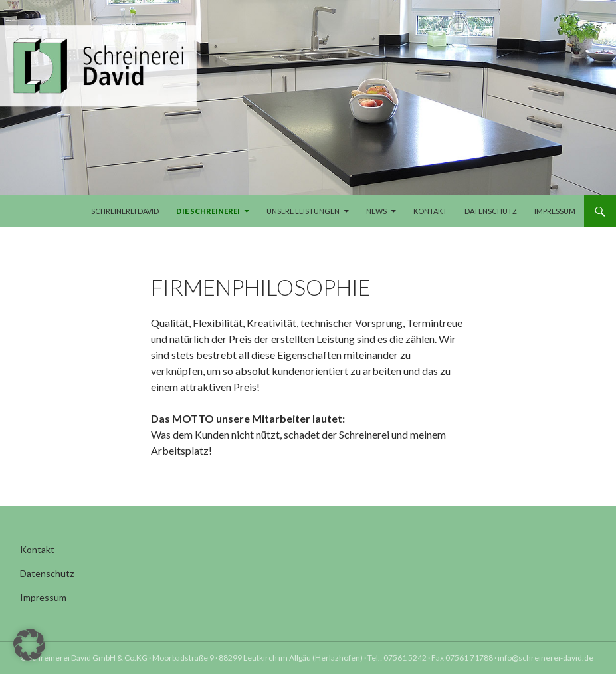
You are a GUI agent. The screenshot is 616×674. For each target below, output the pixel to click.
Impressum (555, 211)
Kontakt (430, 211)
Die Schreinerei (208, 211)
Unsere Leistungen (303, 211)
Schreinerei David (125, 211)
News (376, 211)
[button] (29, 645)
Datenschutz (491, 211)
